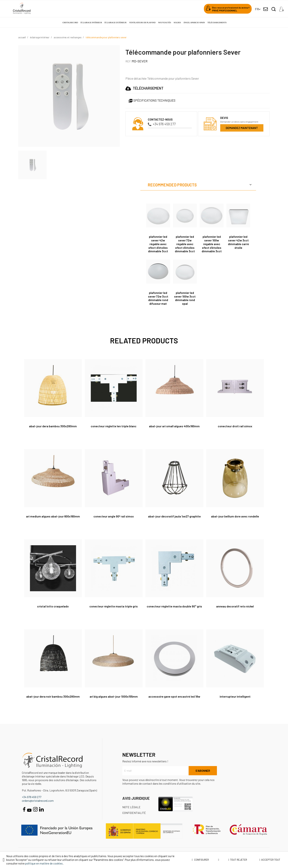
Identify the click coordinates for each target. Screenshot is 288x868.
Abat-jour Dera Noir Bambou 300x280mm (53, 696)
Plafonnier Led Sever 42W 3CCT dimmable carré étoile (238, 242)
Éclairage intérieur (91, 22)
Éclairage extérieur (115, 22)
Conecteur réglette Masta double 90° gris (174, 606)
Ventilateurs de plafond (142, 22)
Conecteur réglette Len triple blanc (114, 426)
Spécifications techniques (152, 100)
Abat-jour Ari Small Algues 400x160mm (174, 426)
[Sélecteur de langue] (257, 9)
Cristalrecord (70, 22)
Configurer (205, 860)
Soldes (177, 22)
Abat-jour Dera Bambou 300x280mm (53, 426)
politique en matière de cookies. (44, 863)
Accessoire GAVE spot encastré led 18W (174, 696)
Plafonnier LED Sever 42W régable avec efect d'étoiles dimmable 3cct (158, 244)
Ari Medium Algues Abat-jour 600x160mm (53, 516)
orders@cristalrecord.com (38, 801)
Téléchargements (217, 22)
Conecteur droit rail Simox (235, 426)
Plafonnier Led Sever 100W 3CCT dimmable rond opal (185, 298)
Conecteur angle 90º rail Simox (114, 516)
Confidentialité (134, 813)
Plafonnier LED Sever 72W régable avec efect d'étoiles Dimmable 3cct (185, 244)
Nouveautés (165, 22)
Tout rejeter (238, 860)
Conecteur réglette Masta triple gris (114, 606)
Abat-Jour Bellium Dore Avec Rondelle (235, 516)
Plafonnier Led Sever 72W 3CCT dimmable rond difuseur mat (158, 298)
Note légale (131, 807)
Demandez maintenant (242, 128)
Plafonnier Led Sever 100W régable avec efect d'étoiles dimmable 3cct (212, 244)
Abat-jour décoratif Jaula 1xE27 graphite (174, 516)
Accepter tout (270, 860)
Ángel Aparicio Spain (194, 22)
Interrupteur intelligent (235, 696)
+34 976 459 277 (162, 124)
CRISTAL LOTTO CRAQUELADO (53, 606)
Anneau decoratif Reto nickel (235, 606)
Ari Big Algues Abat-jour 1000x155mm (114, 696)
